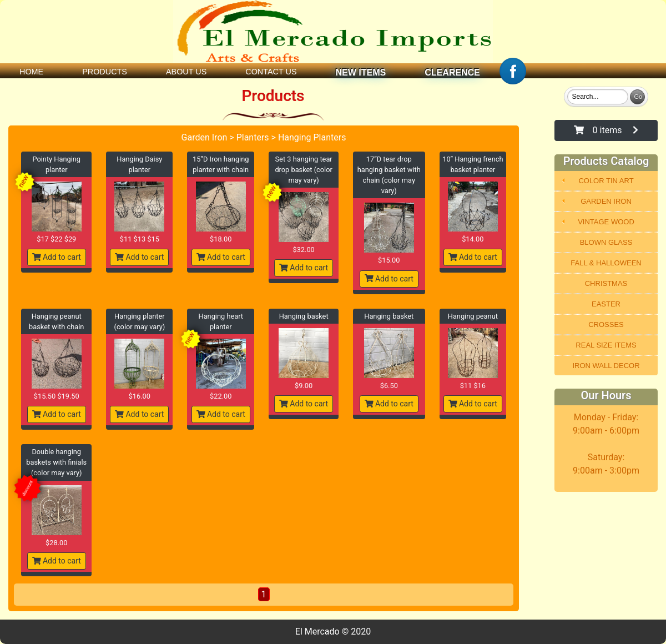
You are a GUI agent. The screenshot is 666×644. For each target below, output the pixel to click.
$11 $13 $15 (140, 239)
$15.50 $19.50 (57, 396)
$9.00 (304, 386)
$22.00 (221, 396)
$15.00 (389, 260)
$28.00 (56, 543)
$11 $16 (473, 386)
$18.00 (221, 239)
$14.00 (473, 239)
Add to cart (57, 257)
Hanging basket (304, 316)
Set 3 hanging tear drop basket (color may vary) (303, 170)
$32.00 (303, 250)
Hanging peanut (473, 316)
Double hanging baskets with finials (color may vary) (56, 462)
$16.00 (140, 396)
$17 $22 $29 (56, 239)
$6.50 (389, 386)
